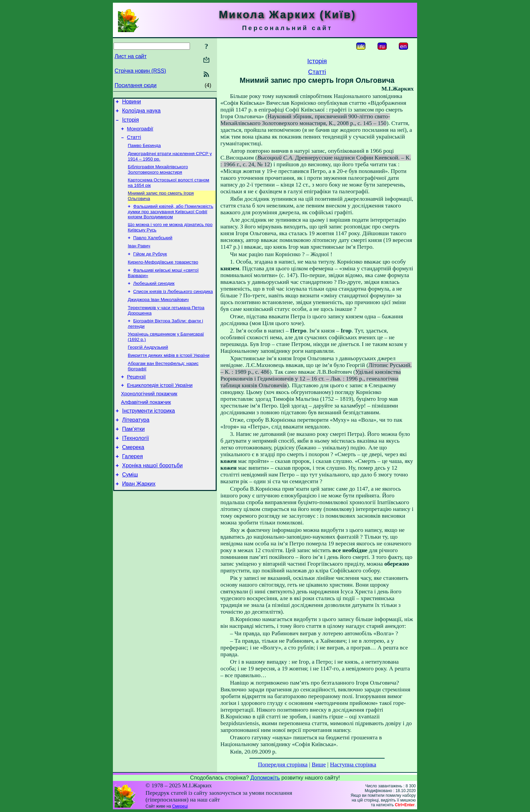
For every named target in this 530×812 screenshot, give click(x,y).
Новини (131, 103)
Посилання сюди (136, 85)
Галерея (132, 486)
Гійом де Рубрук (150, 266)
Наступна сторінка (353, 765)
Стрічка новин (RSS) (140, 71)
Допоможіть (265, 778)
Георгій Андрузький (148, 365)
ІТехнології (136, 465)
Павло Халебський (153, 248)
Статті (134, 142)
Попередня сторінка (283, 765)
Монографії (140, 133)
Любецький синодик (154, 297)
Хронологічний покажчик (149, 416)
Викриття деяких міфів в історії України (169, 374)
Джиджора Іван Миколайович (158, 315)
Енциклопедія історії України (160, 407)
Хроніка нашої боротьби (152, 496)
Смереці (180, 806)
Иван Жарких (139, 516)
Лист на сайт (131, 56)
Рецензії (137, 397)
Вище (319, 765)
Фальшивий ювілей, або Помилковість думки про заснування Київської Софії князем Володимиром (171, 221)
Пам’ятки (133, 455)
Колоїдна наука (141, 113)
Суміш (130, 506)
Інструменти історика (148, 435)
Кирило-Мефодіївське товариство (163, 275)
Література (136, 445)
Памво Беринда (144, 151)
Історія (130, 123)
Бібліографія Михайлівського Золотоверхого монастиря (158, 177)
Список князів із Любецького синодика (173, 306)
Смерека (133, 476)
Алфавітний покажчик (146, 425)
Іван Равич (139, 257)
